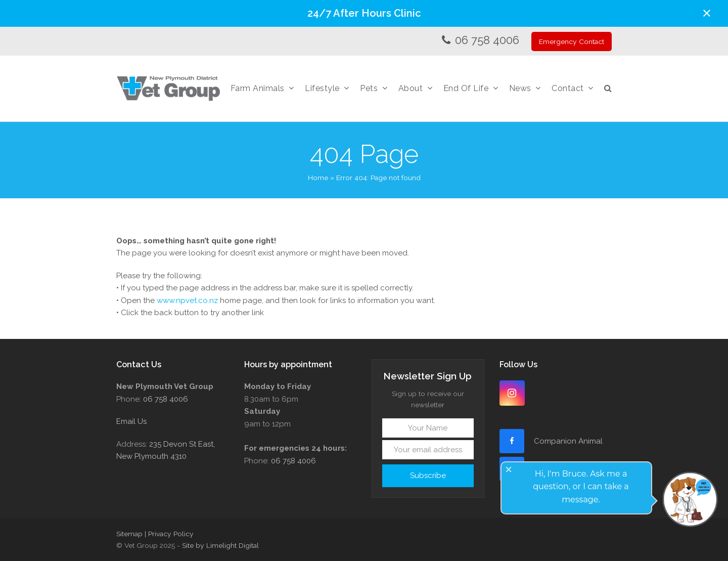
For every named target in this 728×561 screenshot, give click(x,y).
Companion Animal (568, 441)
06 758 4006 (487, 40)
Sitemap (129, 534)
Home (318, 178)
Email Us (131, 421)
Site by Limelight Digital (220, 545)
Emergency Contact (572, 41)
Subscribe (428, 476)
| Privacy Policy (169, 534)
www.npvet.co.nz (187, 300)
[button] (707, 13)
